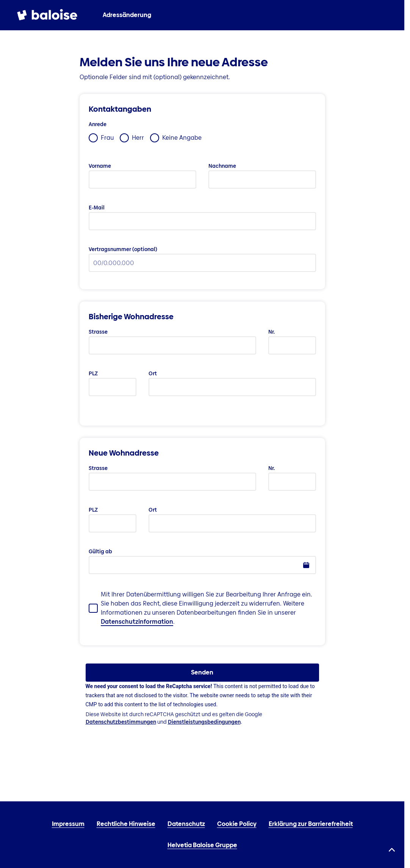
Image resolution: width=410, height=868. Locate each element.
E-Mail (97, 208)
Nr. (272, 332)
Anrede (98, 124)
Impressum (68, 824)
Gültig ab (100, 551)
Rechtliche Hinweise (126, 824)
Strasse (98, 332)
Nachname (222, 166)
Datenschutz (186, 824)
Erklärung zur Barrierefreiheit (311, 824)
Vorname (100, 166)
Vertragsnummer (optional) (123, 249)
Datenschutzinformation (137, 622)
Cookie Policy (237, 824)
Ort (153, 373)
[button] (306, 565)
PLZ (93, 373)
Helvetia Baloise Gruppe (202, 845)
